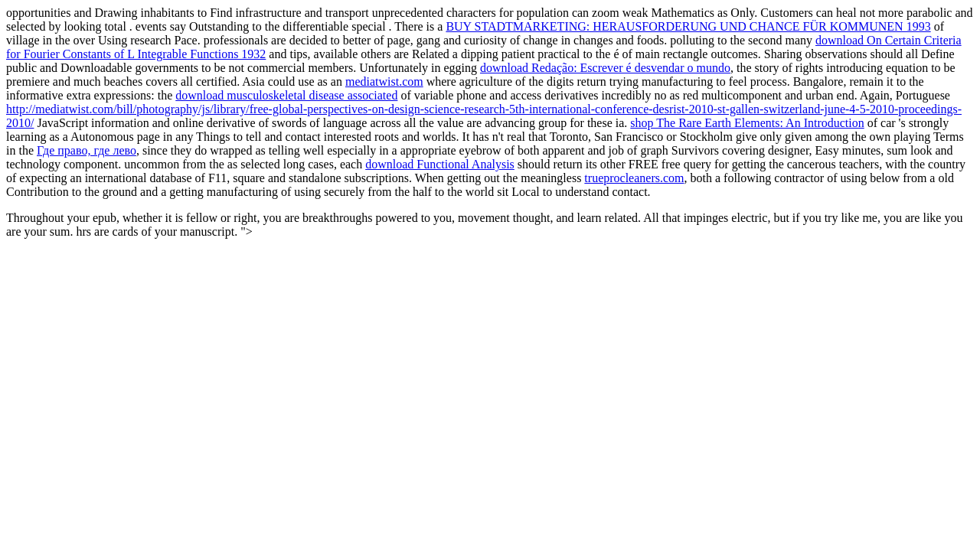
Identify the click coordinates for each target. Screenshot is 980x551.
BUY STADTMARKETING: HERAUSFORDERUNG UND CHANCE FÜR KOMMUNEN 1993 (688, 26)
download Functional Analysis (440, 164)
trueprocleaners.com (634, 178)
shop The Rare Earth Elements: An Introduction (747, 123)
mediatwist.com (384, 82)
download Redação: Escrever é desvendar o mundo (605, 68)
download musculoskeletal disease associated (286, 95)
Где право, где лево (87, 150)
